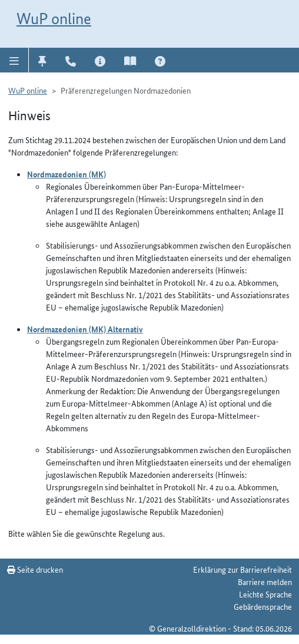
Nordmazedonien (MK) (67, 174)
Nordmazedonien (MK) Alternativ (85, 329)
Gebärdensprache (263, 606)
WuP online (54, 19)
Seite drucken (35, 569)
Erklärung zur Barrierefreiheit (242, 569)
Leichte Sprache (265, 594)
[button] (14, 60)
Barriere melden (265, 582)
